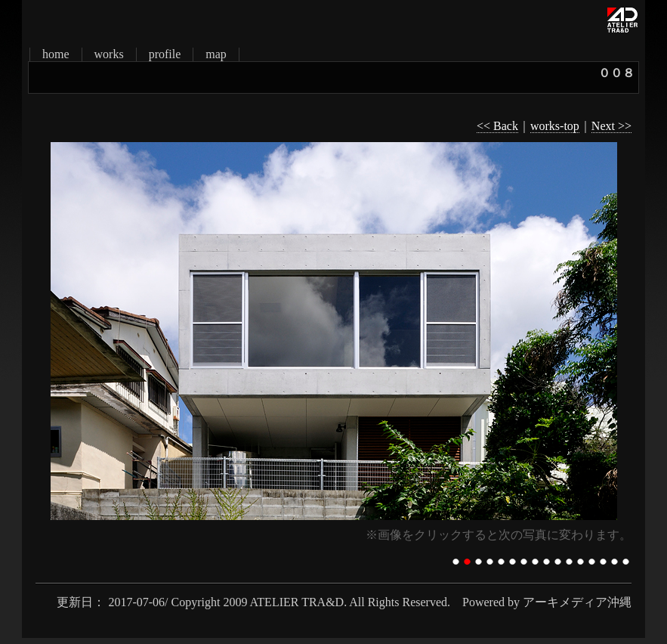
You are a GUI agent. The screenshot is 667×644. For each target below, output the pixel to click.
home (56, 54)
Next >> (611, 126)
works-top (555, 126)
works (109, 54)
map (216, 54)
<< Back (497, 126)
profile (165, 54)
